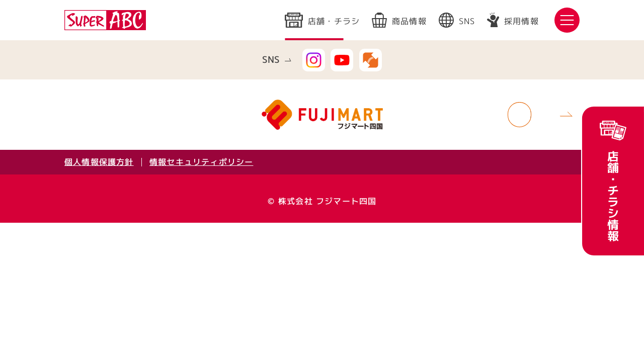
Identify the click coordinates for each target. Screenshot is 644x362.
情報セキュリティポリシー (201, 162)
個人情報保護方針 (99, 162)
